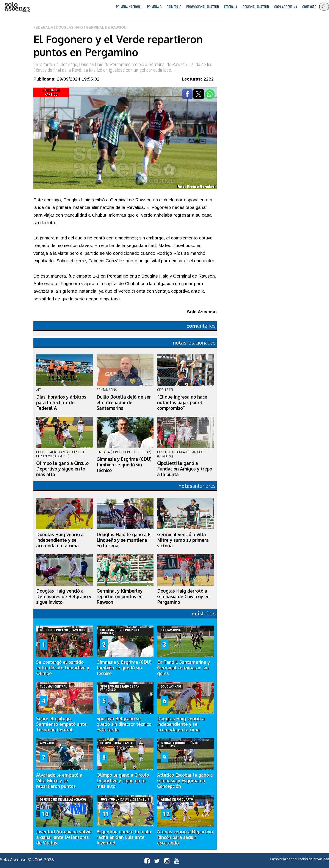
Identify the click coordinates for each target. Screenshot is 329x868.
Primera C (174, 7)
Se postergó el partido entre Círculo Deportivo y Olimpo (63, 668)
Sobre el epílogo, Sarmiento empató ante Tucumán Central (61, 724)
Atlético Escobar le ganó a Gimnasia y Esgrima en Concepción (185, 781)
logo (17, 7)
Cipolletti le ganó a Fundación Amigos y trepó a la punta (185, 469)
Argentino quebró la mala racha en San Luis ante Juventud (124, 837)
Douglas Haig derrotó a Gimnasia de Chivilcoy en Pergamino (183, 596)
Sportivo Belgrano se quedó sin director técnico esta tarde (124, 724)
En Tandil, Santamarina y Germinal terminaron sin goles (184, 668)
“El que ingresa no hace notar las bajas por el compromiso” (182, 402)
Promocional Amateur (203, 7)
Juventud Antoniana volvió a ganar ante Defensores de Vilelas (64, 837)
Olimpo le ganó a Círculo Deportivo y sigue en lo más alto (62, 469)
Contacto (309, 7)
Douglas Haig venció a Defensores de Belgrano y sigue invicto (64, 596)
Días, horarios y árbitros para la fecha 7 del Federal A (61, 402)
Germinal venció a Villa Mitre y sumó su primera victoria (183, 540)
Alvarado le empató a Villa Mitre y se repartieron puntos (59, 781)
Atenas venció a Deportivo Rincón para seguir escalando (185, 837)
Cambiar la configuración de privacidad (299, 859)
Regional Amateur (256, 7)
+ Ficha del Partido (51, 92)
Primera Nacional (129, 7)
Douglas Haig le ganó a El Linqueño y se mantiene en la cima (124, 540)
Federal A (231, 7)
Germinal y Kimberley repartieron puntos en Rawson (120, 596)
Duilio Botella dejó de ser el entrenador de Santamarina (124, 402)
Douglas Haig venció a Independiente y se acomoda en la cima (60, 540)
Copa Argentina (286, 7)
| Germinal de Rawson (105, 27)
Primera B (154, 7)
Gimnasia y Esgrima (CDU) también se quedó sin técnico (124, 465)
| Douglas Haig (68, 27)
